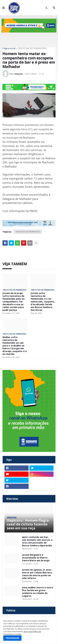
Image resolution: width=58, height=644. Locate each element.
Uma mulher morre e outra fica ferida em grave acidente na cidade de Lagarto (38, 592)
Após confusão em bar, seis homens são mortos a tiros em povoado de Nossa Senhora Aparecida (37, 541)
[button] (4, 8)
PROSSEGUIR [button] (12, 638)
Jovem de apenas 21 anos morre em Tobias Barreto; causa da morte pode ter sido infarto (37, 574)
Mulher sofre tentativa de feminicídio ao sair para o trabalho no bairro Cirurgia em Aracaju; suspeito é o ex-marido (15, 345)
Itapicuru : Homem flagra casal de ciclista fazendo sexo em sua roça (28, 524)
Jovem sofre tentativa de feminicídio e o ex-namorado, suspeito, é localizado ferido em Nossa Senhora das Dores (43, 301)
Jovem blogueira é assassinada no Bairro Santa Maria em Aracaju (36, 558)
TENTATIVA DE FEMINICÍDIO (32, 48)
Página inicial (9, 48)
